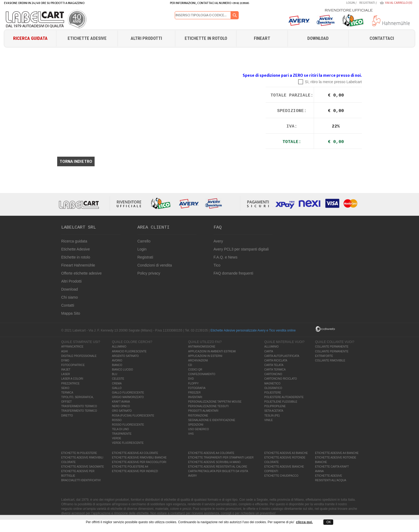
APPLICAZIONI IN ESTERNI (205, 356)
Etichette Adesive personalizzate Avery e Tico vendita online (253, 330)
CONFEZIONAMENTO (202, 374)
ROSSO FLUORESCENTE (128, 425)
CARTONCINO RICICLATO (281, 379)
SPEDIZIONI (196, 425)
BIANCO (117, 365)
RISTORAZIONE (198, 416)
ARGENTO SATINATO (125, 356)
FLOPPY (193, 383)
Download (69, 289)
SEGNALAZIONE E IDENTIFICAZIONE (212, 420)
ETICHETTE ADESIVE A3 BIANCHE (286, 453)
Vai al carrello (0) (399, 3)
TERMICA (67, 393)
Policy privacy (149, 273)
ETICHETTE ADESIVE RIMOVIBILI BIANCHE (139, 458)
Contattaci (382, 38)
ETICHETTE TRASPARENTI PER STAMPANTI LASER (221, 458)
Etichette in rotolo (206, 38)
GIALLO (117, 388)
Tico (217, 265)
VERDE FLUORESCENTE (128, 443)
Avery (218, 241)
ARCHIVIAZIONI (198, 361)
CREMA (117, 383)
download (318, 38)
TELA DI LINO (120, 429)
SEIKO (65, 388)
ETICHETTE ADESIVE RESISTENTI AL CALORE (218, 467)
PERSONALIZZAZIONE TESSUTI (208, 406)
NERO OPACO (121, 406)
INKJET (66, 370)
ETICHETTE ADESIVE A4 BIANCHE (337, 453)
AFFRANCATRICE (72, 347)
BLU (115, 374)
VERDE (117, 438)
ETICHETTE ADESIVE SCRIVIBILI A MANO (214, 462)
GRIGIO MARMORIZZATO (128, 397)
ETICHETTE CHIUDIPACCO (281, 476)
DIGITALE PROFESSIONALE (79, 356)
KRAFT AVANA (121, 402)
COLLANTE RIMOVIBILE (330, 361)
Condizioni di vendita (155, 265)
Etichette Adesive (87, 38)
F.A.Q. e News (225, 257)
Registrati (367, 3)
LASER (66, 374)
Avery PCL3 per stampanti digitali (241, 249)
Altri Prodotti (146, 38)
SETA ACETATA (274, 411)
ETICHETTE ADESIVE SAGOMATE (83, 467)
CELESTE (118, 379)
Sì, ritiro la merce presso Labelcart (333, 82)
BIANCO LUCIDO (123, 370)
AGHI (64, 351)
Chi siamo (69, 297)
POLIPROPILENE (275, 406)
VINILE (269, 420)
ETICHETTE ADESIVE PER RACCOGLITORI (139, 462)
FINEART (262, 38)
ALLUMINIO (119, 347)
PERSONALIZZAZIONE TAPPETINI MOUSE (215, 402)
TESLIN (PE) (272, 416)
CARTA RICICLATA (276, 361)
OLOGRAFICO (273, 388)
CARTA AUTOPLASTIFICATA (282, 356)
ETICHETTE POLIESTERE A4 (130, 467)
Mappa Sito (71, 313)
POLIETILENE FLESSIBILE (281, 402)
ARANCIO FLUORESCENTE (129, 351)
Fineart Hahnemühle (78, 265)
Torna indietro (76, 161)
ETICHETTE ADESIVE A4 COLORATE (211, 453)
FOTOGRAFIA (197, 388)
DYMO (65, 361)
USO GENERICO (199, 429)
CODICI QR (195, 370)
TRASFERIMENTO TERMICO (79, 406)
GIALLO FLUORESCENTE (128, 393)
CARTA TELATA (274, 365)
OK (328, 522)
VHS (191, 434)
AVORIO (117, 361)
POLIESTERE (273, 393)
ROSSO (117, 420)
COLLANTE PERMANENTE (332, 347)
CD (190, 365)
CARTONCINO (273, 374)
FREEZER (194, 393)
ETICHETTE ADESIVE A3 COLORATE (135, 453)
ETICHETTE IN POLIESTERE (79, 453)
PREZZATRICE (70, 383)
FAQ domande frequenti (233, 273)
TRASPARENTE (122, 434)
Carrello (144, 241)
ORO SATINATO (122, 411)
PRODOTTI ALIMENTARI (203, 411)
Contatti (68, 305)
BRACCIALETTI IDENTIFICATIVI (81, 480)
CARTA (269, 351)
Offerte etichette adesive (82, 273)
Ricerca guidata (30, 38)
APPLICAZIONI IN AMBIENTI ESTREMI (212, 351)
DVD (191, 379)
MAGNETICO (272, 383)
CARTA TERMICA (275, 370)
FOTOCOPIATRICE (73, 365)
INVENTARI (195, 397)
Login (351, 3)
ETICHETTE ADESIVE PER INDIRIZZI (135, 471)
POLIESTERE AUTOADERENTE (284, 397)
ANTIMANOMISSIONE (202, 347)
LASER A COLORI (72, 379)
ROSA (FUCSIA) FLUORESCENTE (133, 416)
